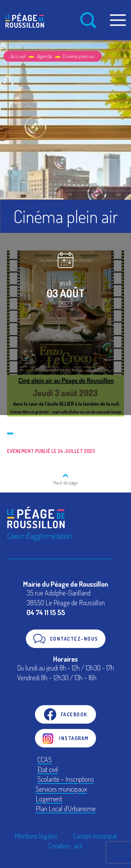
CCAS (45, 759)
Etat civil (48, 769)
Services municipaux (61, 789)
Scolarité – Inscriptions (66, 779)
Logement (49, 799)
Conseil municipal (95, 836)
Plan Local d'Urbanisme (66, 808)
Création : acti (65, 846)
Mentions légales (36, 836)
